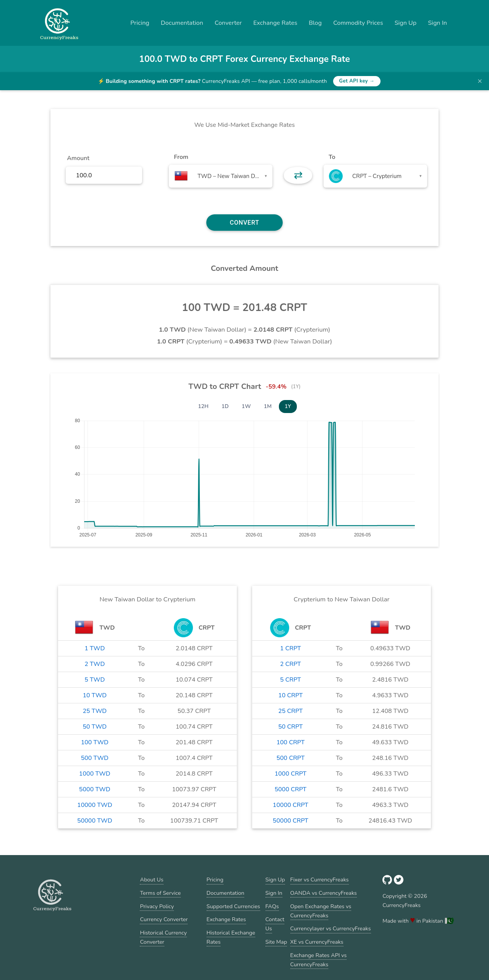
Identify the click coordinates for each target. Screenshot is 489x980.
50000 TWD (95, 821)
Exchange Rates (275, 23)
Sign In (437, 23)
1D (225, 406)
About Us (151, 880)
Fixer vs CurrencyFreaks (320, 880)
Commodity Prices (358, 23)
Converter (228, 23)
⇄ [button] (298, 175)
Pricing (140, 23)
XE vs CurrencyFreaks (317, 942)
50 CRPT (290, 727)
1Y (288, 406)
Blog (315, 23)
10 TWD (95, 695)
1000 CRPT (291, 774)
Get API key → (357, 81)
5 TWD (95, 680)
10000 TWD (95, 805)
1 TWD (95, 648)
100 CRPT (290, 742)
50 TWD (95, 727)
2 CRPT (291, 664)
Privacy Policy (157, 906)
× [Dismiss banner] (480, 81)
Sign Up (406, 23)
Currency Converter (164, 919)
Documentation (182, 23)
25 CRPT (290, 711)
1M (268, 406)
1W (246, 406)
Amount (78, 158)
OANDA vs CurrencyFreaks (324, 893)
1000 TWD (95, 774)
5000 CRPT (291, 789)
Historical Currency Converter (163, 937)
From (181, 157)
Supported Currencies (233, 906)
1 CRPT (291, 648)
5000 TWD (95, 789)
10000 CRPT (291, 805)
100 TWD (95, 742)
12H (203, 406)
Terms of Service (160, 893)
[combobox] (221, 176)
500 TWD (95, 758)
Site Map (276, 942)
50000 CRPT (291, 821)
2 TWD (95, 664)
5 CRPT (291, 680)
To (332, 157)
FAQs (272, 906)
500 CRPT (290, 758)
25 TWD (95, 711)
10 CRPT (290, 695)
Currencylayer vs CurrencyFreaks (331, 928)
